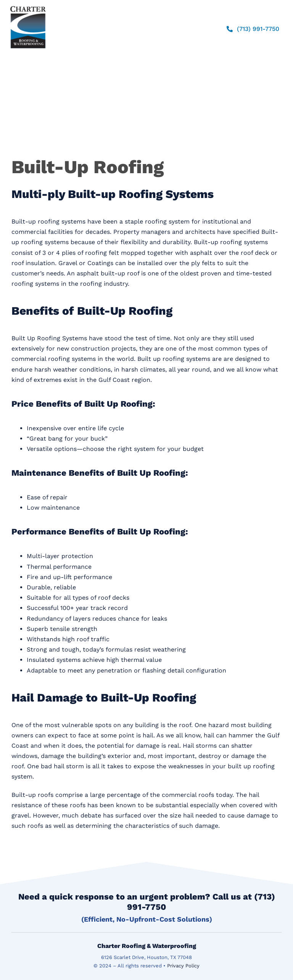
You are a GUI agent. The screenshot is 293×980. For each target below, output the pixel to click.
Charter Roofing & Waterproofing (147, 946)
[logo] (28, 6)
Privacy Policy (183, 966)
